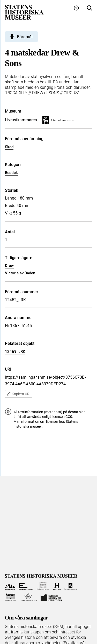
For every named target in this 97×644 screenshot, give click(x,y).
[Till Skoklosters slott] (10, 597)
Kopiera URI (19, 394)
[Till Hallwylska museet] (43, 586)
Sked (9, 147)
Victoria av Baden (20, 273)
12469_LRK (15, 352)
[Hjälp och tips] (76, 8)
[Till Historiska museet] (57, 586)
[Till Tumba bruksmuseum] (28, 597)
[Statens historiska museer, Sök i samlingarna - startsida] (24, 12)
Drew (9, 266)
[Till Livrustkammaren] (71, 586)
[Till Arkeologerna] (10, 586)
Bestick (11, 173)
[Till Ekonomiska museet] (26, 586)
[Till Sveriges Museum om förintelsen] (51, 597)
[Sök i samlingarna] (89, 8)
